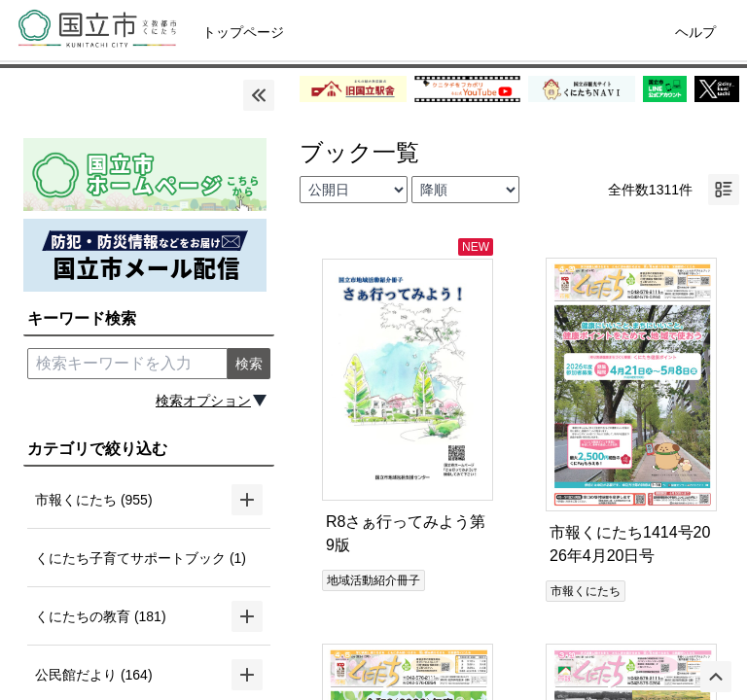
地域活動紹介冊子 (373, 580)
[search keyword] (127, 364)
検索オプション (203, 401)
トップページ (243, 32)
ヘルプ (695, 32)
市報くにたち (586, 591)
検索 (249, 364)
